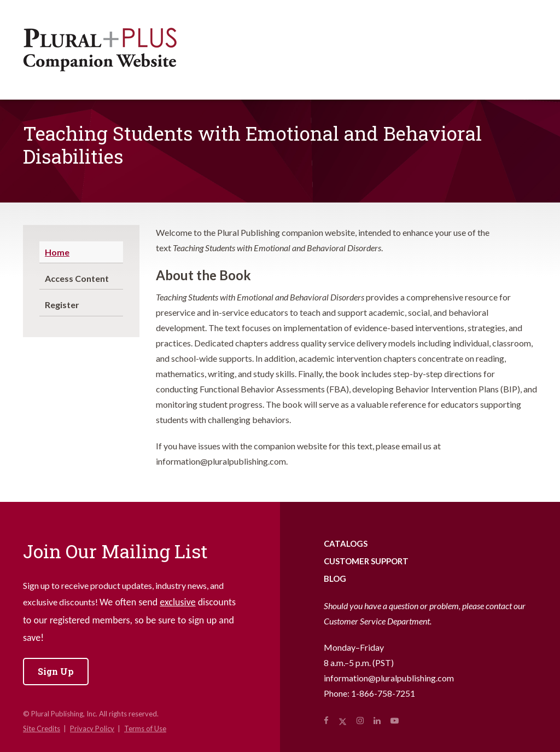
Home (57, 252)
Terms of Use (145, 728)
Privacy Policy (92, 728)
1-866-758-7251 (383, 693)
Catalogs (346, 543)
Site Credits (42, 728)
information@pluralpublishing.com (389, 678)
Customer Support (366, 561)
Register (62, 305)
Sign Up (56, 671)
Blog (335, 579)
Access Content (77, 278)
